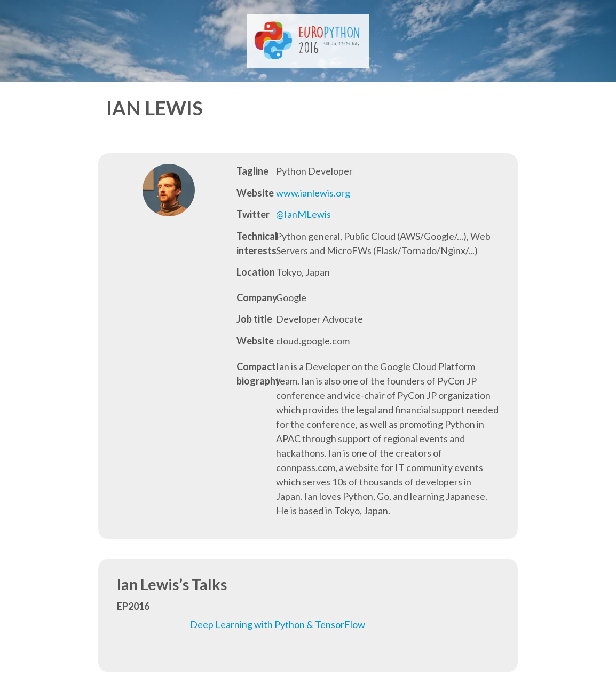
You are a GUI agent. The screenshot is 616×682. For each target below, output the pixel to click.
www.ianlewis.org (313, 193)
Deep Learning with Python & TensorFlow (278, 624)
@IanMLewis (303, 214)
